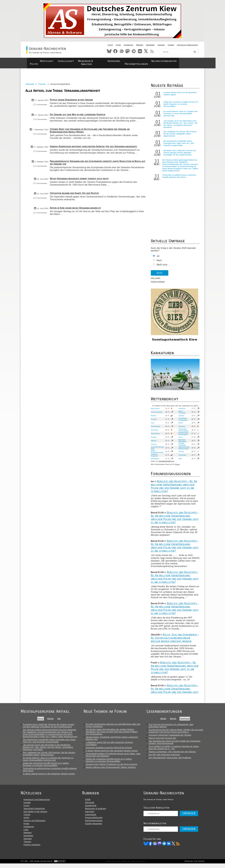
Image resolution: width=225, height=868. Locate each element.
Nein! (159, 262)
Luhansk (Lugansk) (154, 456)
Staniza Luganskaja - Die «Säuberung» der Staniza (173, 753)
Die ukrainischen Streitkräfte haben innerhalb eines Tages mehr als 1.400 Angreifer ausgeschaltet (178, 145)
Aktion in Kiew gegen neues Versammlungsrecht (76, 218)
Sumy (180, 439)
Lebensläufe (93, 819)
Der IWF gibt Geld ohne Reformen (165, 756)
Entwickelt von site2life (195, 866)
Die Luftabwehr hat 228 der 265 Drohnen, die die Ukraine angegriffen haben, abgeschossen (180, 135)
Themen (43, 86)
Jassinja (181, 417)
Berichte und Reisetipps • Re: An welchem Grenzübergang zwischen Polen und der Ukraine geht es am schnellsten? (174, 488)
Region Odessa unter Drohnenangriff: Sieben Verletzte (111, 769)
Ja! (158, 258)
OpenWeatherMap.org (166, 463)
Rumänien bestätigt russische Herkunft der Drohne (109, 749)
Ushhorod (181, 410)
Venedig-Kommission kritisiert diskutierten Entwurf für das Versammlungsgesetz (94, 154)
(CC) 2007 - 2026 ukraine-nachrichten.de (37, 866)
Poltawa (153, 439)
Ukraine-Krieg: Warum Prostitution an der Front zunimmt (112, 766)
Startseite (31, 86)
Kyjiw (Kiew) (155, 410)
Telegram (134, 51)
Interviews (126, 61)
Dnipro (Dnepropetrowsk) (157, 453)
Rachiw (153, 417)
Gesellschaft (74, 61)
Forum (110, 45)
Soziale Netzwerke (95, 828)
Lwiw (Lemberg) (156, 413)
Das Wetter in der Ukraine (35, 816)
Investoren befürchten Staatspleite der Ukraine (171, 736)
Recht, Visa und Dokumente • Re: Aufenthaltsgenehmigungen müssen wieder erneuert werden (174, 639)
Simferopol (182, 456)
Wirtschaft (53, 61)
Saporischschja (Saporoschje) (183, 449)
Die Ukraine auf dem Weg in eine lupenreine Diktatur (79, 119)
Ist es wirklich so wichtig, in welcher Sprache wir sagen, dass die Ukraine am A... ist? (175, 749)
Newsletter (150, 45)
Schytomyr (154, 431)
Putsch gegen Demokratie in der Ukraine (72, 101)
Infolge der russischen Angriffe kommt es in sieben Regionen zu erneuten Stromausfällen (181, 106)
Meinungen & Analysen (101, 61)
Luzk (152, 424)
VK (173, 848)
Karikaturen (128, 45)
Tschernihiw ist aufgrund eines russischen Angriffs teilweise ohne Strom (179, 178)
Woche (50, 720)
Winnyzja (181, 428)
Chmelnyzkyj (155, 428)
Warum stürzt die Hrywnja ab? (163, 739)
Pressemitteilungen (150, 61)
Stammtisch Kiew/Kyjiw (34, 813)
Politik (36, 61)
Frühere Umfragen (157, 283)
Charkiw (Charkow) (182, 446)
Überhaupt (186, 720)
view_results (155, 280)
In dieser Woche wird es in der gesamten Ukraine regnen (49, 775)
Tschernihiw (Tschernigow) (183, 431)
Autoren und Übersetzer (35, 825)
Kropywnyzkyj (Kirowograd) (183, 435)
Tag (59, 720)
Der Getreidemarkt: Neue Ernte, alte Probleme (171, 759)
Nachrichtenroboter (180, 61)
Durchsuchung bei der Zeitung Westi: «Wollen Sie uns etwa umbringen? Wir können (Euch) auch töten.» (177, 732)
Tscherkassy (155, 435)
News (122, 51)
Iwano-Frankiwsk (181, 413)
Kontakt (171, 45)
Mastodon (128, 51)
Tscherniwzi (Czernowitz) (182, 421)
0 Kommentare (42, 106)
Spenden (161, 45)
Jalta (180, 460)
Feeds (26, 828)
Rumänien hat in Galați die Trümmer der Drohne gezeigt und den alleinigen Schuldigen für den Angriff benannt (179, 154)
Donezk (181, 453)
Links (26, 834)
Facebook (115, 51)
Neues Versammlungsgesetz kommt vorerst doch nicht (80, 188)
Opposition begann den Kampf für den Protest (75, 203)
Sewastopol (155, 460)
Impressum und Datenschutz (37, 804)
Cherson (153, 446)
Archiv (118, 45)
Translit (27, 819)
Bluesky (109, 51)
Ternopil (153, 421)
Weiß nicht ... (163, 266)
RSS (152, 51)
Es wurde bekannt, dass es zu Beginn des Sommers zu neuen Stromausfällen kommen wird (180, 115)
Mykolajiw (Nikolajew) (182, 442)
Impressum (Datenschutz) (187, 45)
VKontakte (140, 51)
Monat (41, 720)
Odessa (153, 442)
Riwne (180, 424)
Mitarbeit (140, 45)
